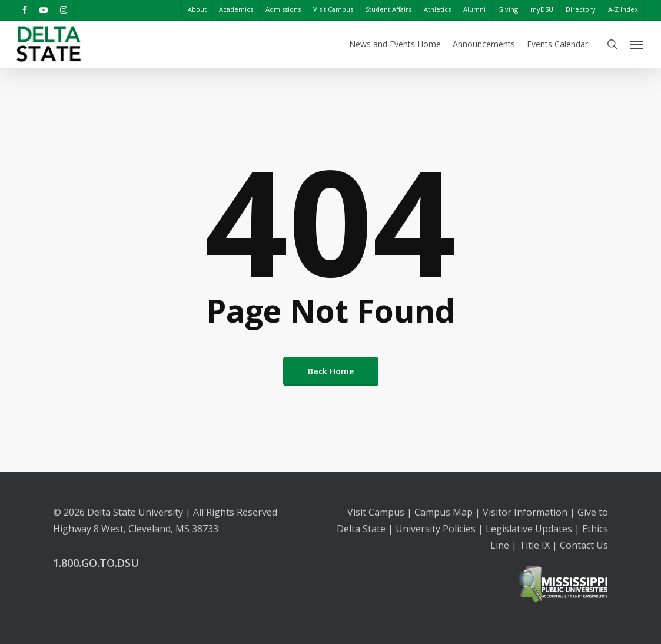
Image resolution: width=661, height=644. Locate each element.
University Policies (436, 529)
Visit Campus (376, 512)
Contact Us (584, 545)
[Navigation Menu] (637, 44)
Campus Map (444, 512)
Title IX (534, 545)
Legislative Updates (529, 529)
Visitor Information (525, 512)
